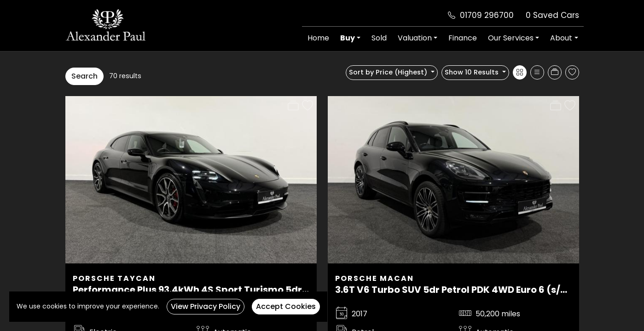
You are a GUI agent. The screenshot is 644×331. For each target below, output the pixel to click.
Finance (463, 38)
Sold (379, 38)
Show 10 (473, 72)
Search (84, 76)
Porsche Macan (374, 278)
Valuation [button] (415, 38)
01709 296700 (487, 15)
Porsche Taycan (114, 278)
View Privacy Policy (206, 306)
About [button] (561, 38)
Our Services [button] (511, 38)
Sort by (389, 72)
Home (318, 38)
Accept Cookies (286, 306)
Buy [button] (348, 38)
